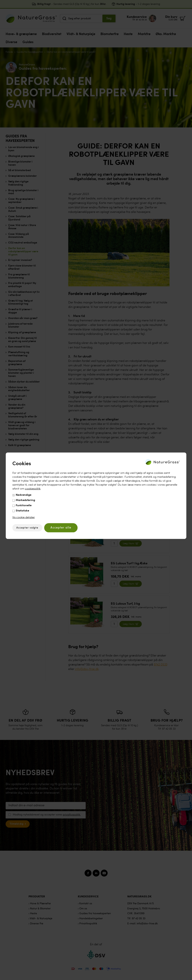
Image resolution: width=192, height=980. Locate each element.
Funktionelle (24, 505)
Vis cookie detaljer (24, 517)
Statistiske (22, 511)
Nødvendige (24, 495)
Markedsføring (25, 500)
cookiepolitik (33, 489)
